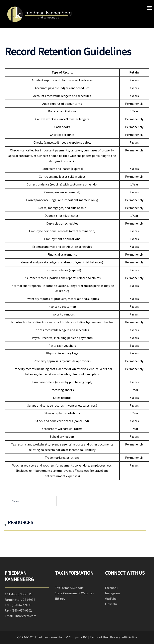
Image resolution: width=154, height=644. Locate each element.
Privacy (115, 637)
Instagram (112, 593)
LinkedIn (111, 604)
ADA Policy (129, 637)
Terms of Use (99, 637)
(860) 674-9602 (22, 610)
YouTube (111, 599)
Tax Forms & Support (69, 588)
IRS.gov (60, 599)
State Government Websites (74, 593)
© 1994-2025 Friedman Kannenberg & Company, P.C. (52, 637)
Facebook (112, 588)
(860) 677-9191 (22, 605)
